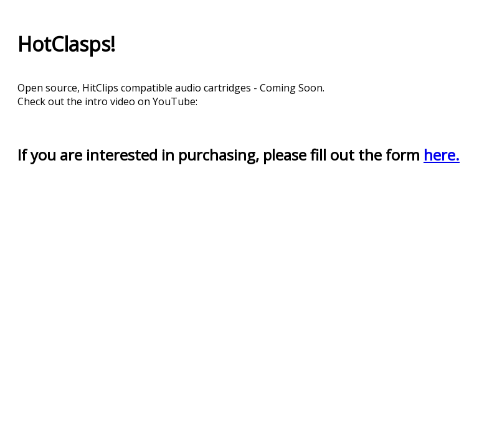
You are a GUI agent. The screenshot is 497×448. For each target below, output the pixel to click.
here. (442, 155)
